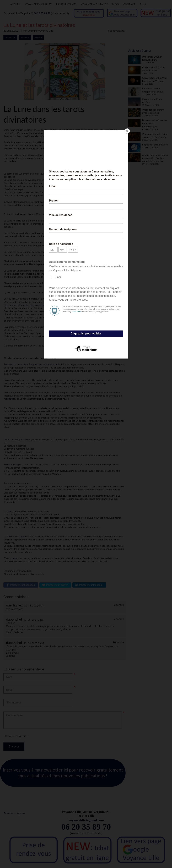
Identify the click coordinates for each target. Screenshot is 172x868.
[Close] (127, 131)
